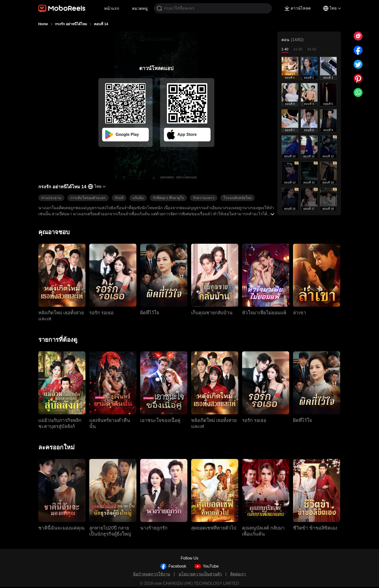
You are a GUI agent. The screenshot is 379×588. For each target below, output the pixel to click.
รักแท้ (119, 198)
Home (43, 24)
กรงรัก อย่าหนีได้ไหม (71, 24)
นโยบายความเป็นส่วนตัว (200, 574)
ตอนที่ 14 (101, 24)
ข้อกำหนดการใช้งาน (151, 574)
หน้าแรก (112, 8)
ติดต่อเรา (238, 574)
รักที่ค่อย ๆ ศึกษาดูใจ (168, 198)
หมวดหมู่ (140, 8)
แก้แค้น (138, 198)
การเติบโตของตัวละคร (88, 198)
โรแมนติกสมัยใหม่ (238, 198)
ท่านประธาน (51, 198)
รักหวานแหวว (204, 198)
